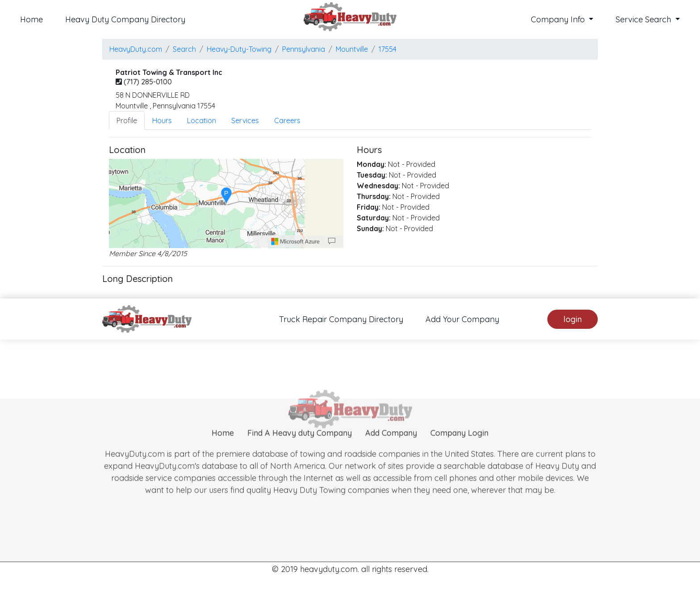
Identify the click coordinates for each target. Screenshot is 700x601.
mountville (352, 49)
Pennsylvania (304, 49)
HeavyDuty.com (136, 49)
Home (31, 19)
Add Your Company (462, 319)
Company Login (459, 450)
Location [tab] (202, 120)
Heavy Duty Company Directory (125, 19)
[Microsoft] (296, 241)
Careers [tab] (287, 120)
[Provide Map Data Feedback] (332, 241)
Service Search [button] (644, 19)
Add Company (391, 450)
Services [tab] (245, 120)
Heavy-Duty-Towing (239, 49)
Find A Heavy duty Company (300, 450)
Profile (127, 120)
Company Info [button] (559, 19)
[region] (226, 203)
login (573, 319)
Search (184, 49)
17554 (387, 49)
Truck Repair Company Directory (341, 319)
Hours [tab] (162, 120)
